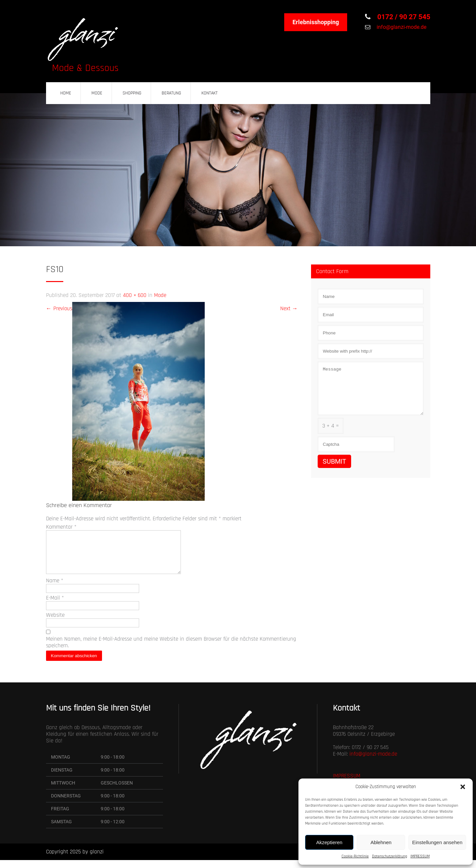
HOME (66, 93)
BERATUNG (171, 93)
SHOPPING (132, 93)
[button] (463, 787)
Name (55, 589)
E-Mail (55, 606)
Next (289, 309)
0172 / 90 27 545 (403, 17)
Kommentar (61, 527)
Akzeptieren (329, 842)
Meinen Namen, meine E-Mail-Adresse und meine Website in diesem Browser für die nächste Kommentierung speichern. (171, 650)
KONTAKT (210, 93)
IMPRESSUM (420, 856)
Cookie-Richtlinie (355, 856)
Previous (59, 309)
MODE (97, 93)
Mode (160, 295)
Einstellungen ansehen (437, 842)
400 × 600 (135, 295)
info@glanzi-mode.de (401, 27)
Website (55, 623)
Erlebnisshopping (316, 22)
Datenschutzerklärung (390, 856)
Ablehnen (381, 842)
